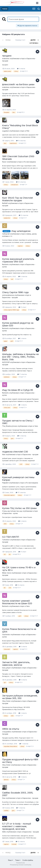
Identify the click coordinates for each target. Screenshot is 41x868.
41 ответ (22, 552)
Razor (4, 162)
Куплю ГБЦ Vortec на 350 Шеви (19, 508)
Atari (4, 454)
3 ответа (21, 69)
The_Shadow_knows (10, 426)
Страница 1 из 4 (20, 40)
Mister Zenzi (7, 573)
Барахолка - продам (10, 297)
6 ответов (22, 436)
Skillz (4, 832)
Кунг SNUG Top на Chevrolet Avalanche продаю (18, 199)
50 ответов (21, 182)
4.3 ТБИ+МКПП (11, 537)
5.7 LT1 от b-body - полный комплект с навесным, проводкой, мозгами (17, 826)
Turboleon (6, 540)
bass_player (7, 668)
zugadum (6, 131)
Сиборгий (6, 234)
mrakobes (6, 58)
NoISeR (5, 203)
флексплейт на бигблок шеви (18, 84)
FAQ (28, 131)
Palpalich (5, 483)
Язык (11, 860)
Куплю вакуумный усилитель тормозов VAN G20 (18, 260)
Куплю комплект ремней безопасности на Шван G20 (17, 602)
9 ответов (23, 276)
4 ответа (22, 521)
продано (7, 56)
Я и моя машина (30, 162)
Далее (33, 40)
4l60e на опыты (11, 729)
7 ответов (24, 744)
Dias (4, 798)
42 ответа (20, 841)
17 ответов (22, 374)
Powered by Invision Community (21, 865)
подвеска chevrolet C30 (15, 452)
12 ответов (24, 215)
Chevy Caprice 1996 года (15, 292)
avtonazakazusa (8, 295)
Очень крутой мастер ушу (12, 511)
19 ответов (21, 141)
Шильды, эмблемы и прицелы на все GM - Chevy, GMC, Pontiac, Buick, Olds (20, 357)
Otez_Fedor (6, 701)
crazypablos (7, 732)
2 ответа (22, 338)
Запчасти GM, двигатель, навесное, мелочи (16, 664)
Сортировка (34, 43)
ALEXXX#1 (6, 362)
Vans (36, 426)
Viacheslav (6, 634)
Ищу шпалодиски (21, 231)
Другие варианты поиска (27, 26)
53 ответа (20, 585)
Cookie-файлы (28, 860)
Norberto (5, 264)
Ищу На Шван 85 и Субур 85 (18, 390)
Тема (18, 860)
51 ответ (22, 307)
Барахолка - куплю (11, 513)
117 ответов (21, 492)
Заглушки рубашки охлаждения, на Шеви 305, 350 (20, 697)
